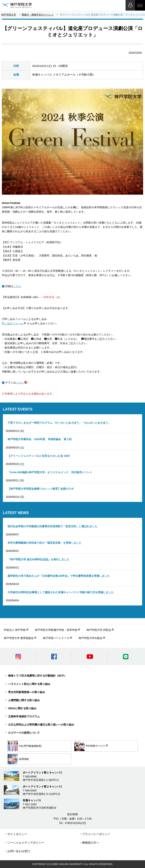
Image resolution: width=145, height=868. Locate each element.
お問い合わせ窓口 (19, 851)
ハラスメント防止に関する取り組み (29, 684)
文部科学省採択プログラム (24, 716)
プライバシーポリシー (96, 834)
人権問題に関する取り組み (24, 700)
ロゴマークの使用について (24, 733)
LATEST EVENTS (18, 409)
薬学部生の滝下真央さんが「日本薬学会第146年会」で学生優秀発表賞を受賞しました (59, 576)
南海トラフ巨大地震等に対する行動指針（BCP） (37, 676)
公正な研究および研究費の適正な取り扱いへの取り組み (41, 725)
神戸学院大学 (9, 15)
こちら (17, 286)
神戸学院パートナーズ (56, 638)
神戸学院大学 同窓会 (99, 630)
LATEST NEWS (16, 513)
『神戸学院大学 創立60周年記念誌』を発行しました (38, 559)
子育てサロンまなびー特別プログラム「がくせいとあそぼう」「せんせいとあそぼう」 (59, 423)
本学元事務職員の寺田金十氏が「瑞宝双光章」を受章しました (45, 543)
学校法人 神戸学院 (15, 630)
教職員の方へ (91, 843)
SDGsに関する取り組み (22, 708)
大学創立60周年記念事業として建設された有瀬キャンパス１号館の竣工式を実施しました (61, 592)
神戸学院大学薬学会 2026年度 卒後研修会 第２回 (40, 439)
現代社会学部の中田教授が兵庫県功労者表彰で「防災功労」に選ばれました (52, 526)
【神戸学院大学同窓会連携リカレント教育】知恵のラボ (41, 489)
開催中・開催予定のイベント (38, 15)
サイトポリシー (17, 834)
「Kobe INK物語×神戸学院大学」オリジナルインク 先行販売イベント (50, 472)
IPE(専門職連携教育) (25, 746)
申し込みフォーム (12, 323)
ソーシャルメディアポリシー (26, 843)
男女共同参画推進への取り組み (27, 692)
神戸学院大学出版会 (90, 638)
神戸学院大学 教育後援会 (19, 638)
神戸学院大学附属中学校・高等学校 (56, 630)
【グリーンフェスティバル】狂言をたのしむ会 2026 (39, 456)
